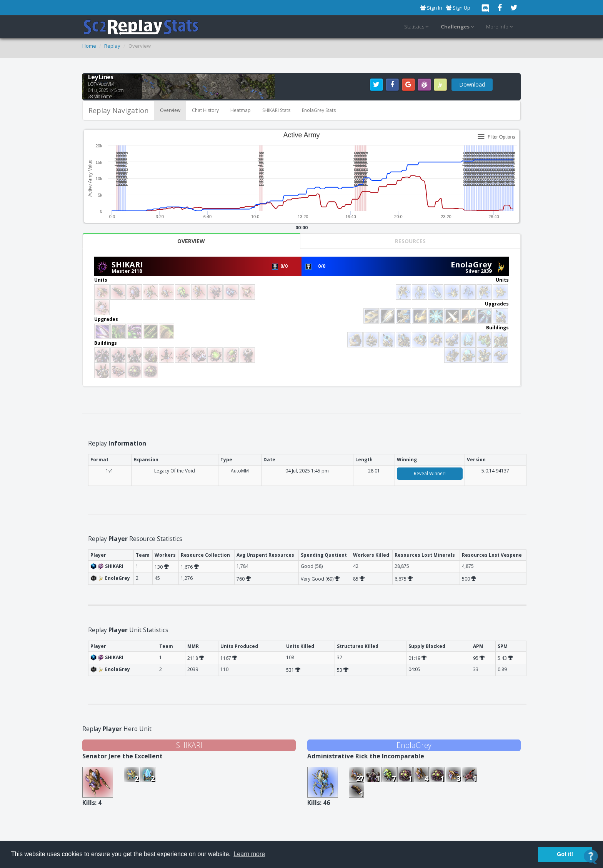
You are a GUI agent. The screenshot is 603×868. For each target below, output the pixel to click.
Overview (170, 110)
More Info (501, 27)
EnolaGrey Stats (319, 110)
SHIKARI (127, 265)
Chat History (205, 110)
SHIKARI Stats (276, 110)
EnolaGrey (471, 265)
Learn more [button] (249, 854)
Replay (112, 46)
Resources (410, 241)
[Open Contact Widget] (591, 857)
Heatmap (241, 110)
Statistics (417, 27)
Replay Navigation (118, 110)
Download (472, 84)
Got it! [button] (565, 854)
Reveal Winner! (430, 473)
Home (89, 46)
